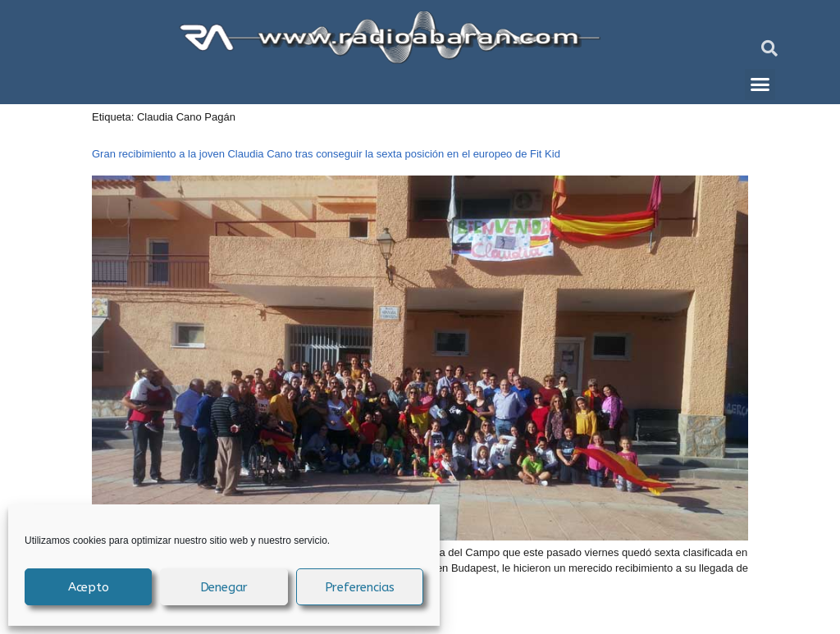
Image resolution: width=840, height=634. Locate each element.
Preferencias (360, 587)
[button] (769, 48)
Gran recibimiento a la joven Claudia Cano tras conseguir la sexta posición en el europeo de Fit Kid (326, 154)
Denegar (224, 587)
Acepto (89, 587)
